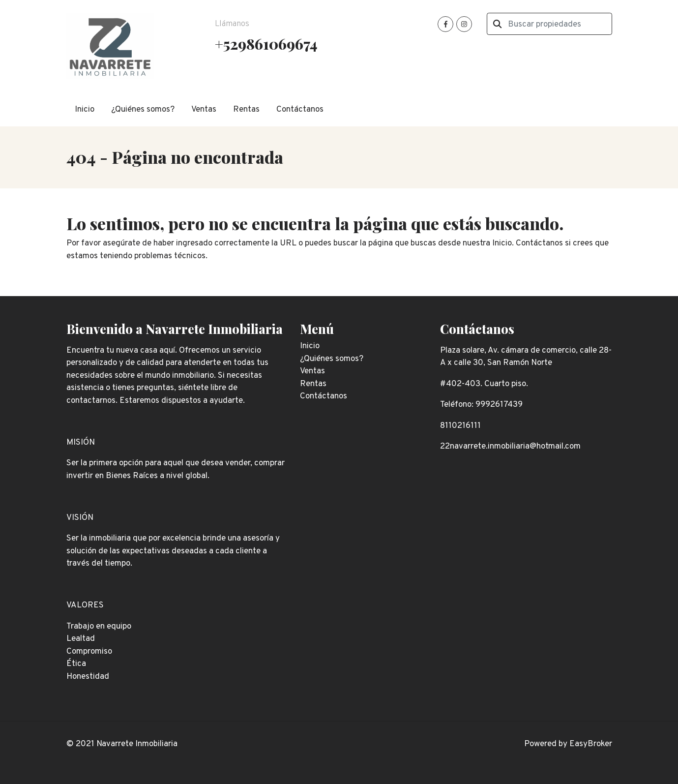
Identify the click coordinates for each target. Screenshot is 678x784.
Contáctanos (300, 110)
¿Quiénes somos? (143, 110)
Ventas (204, 110)
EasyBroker (591, 744)
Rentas (246, 110)
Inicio (85, 110)
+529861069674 (266, 44)
